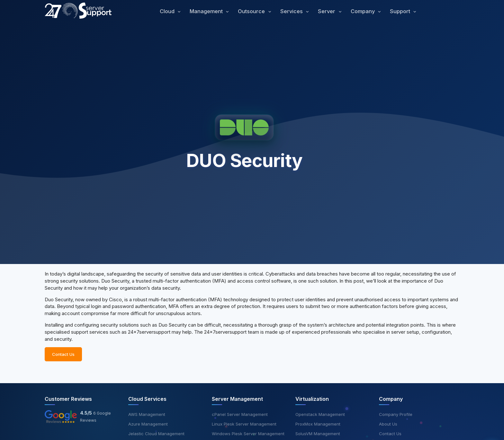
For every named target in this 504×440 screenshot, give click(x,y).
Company (363, 11)
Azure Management (148, 424)
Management (207, 11)
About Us (388, 424)
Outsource (252, 11)
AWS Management (147, 414)
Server (327, 11)
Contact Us (63, 357)
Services (292, 11)
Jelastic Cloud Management (156, 434)
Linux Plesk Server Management (244, 424)
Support (401, 11)
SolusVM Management (318, 434)
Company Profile (396, 414)
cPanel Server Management (240, 414)
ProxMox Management (318, 424)
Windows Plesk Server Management (248, 434)
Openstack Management (320, 414)
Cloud (168, 11)
